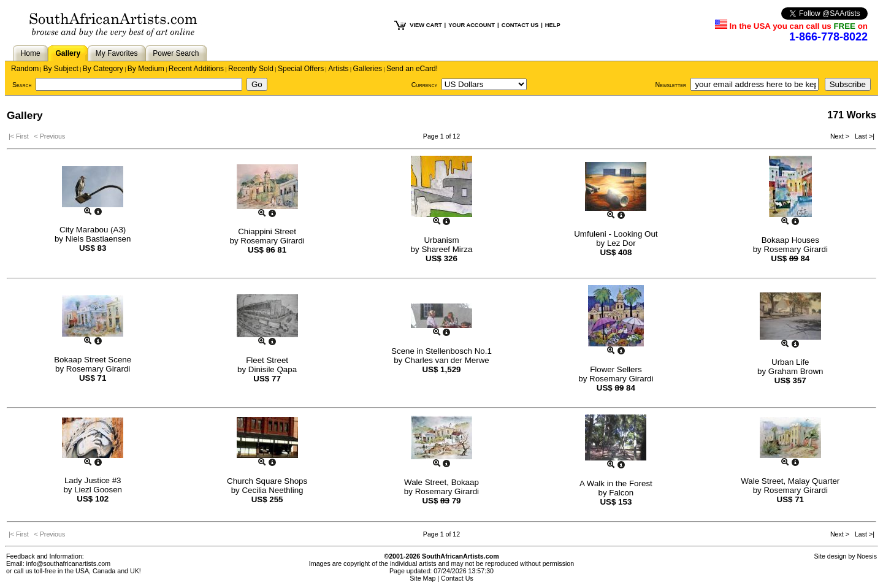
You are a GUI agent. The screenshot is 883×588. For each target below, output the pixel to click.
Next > (841, 136)
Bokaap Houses (790, 240)
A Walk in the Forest (616, 483)
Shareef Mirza (447, 249)
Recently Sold (251, 69)
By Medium (146, 69)
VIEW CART (426, 25)
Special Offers (301, 69)
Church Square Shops (267, 481)
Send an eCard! (412, 69)
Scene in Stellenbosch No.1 (442, 351)
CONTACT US (520, 25)
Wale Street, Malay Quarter (790, 481)
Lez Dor (621, 243)
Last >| (863, 136)
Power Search (176, 53)
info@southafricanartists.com (69, 563)
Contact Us (457, 578)
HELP (553, 25)
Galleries (368, 69)
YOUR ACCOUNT (472, 25)
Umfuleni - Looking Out (616, 234)
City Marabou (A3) (93, 230)
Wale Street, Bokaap (442, 482)
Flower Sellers (616, 369)
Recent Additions (196, 69)
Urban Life (790, 362)
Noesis (867, 556)
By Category (103, 69)
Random (25, 69)
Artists (338, 69)
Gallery (68, 53)
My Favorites (117, 53)
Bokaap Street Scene (93, 360)
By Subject (60, 69)
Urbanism (441, 240)
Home (31, 53)
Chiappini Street (267, 231)
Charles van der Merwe (447, 360)
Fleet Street (267, 360)
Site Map (422, 578)
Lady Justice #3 (93, 480)
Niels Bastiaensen (98, 239)
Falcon (621, 493)
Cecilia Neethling (272, 490)
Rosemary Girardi (272, 241)
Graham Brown (796, 371)
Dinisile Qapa (273, 369)
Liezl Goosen (98, 490)
